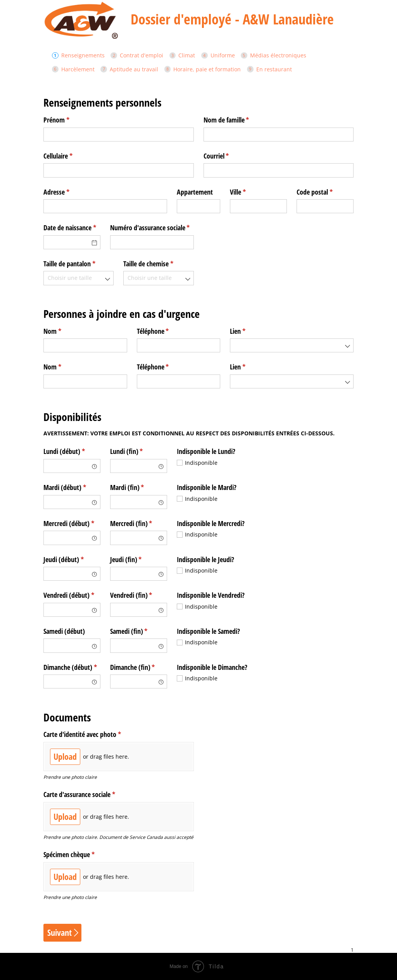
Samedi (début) (64, 631)
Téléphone (164, 331)
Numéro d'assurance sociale (152, 228)
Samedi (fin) (139, 631)
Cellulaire (69, 156)
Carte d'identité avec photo (94, 734)
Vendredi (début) (72, 595)
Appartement (195, 192)
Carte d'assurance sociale (91, 795)
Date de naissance (72, 228)
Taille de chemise (158, 264)
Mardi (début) (72, 487)
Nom (64, 331)
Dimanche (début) (72, 667)
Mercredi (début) (72, 524)
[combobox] (79, 278)
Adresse (68, 192)
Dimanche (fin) (139, 667)
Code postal (325, 192)
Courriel (228, 156)
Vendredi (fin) (139, 595)
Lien (249, 331)
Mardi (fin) (139, 487)
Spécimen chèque (80, 855)
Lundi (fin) (138, 451)
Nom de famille (238, 120)
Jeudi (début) (72, 560)
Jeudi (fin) (137, 560)
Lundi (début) (72, 451)
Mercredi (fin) (139, 524)
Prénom (68, 120)
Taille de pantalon (79, 264)
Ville (249, 192)
